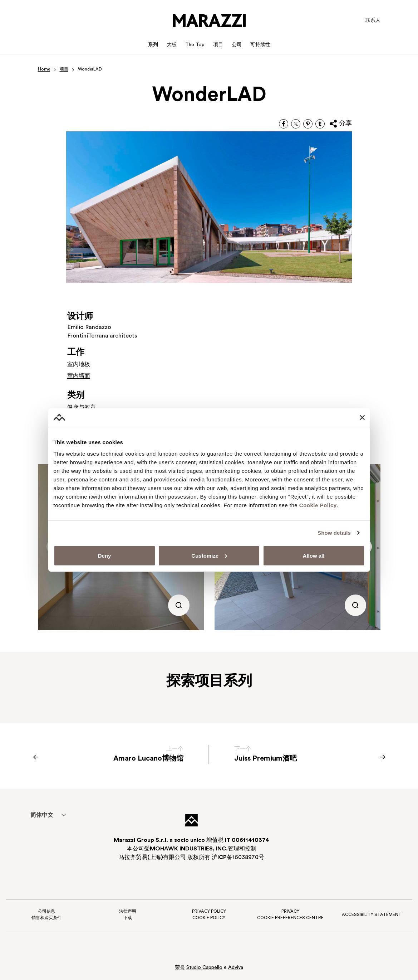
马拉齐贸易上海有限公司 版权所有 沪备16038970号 (191, 858)
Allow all (314, 555)
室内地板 (79, 365)
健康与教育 (82, 408)
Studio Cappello (204, 968)
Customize (209, 555)
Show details (334, 533)
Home (44, 69)
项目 (64, 69)
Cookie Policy (318, 505)
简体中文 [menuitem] (42, 815)
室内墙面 (79, 376)
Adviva (236, 968)
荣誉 (180, 968)
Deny (105, 555)
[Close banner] (362, 418)
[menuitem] (42, 815)
